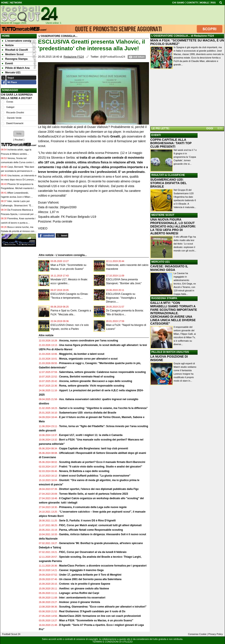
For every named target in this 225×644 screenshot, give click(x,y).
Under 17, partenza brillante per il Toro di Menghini (90, 575)
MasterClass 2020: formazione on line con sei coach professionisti (100, 616)
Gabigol (10, 107)
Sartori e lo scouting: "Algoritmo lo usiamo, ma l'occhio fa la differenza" (103, 408)
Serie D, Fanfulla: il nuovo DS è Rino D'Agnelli (87, 521)
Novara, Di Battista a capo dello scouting (84, 471)
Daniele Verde (14, 118)
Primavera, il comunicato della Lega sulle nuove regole (93, 507)
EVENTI (156, 135)
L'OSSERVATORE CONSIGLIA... (171, 36)
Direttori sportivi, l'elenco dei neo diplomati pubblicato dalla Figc (99, 489)
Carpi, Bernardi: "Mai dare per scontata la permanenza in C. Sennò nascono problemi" (18, 171)
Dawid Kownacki (15, 123)
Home (6, 36)
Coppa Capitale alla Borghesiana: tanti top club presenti (94, 448)
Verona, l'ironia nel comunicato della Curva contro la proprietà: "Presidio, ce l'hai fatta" (18, 162)
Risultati (19, 140)
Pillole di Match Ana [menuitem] (16, 68)
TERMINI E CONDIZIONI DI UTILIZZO (112, 642)
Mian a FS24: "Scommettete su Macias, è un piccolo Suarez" (96, 620)
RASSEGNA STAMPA (164, 298)
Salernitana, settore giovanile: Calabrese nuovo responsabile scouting (102, 372)
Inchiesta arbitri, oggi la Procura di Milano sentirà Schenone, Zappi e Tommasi (16, 154)
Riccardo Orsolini (15, 112)
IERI (220, 128)
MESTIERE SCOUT (163, 215)
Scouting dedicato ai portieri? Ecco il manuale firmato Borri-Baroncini (102, 462)
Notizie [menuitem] (8, 45)
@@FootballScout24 (113, 57)
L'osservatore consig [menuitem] (17, 41)
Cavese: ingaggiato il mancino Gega (81, 570)
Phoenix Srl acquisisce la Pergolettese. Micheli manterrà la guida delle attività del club (18, 188)
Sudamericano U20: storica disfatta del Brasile (88, 413)
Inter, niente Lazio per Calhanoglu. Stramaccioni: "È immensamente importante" (16, 205)
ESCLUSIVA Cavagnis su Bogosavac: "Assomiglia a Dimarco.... (121, 298)
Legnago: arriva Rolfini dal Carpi (79, 593)
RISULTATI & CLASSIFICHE (168, 175)
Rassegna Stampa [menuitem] (15, 59)
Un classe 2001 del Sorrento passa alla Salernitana (90, 579)
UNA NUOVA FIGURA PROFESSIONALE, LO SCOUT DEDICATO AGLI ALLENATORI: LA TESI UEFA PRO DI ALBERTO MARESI (173, 226)
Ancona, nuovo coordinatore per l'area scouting (89, 341)
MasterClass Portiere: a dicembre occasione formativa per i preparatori (103, 566)
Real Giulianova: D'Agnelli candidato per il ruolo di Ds (92, 611)
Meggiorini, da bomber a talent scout (82, 354)
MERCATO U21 (161, 262)
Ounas (10, 102)
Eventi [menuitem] (7, 63)
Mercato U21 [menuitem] (11, 73)
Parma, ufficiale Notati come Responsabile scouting (91, 530)
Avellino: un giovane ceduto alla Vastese (84, 589)
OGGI (210, 128)
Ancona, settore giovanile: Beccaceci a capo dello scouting (96, 381)
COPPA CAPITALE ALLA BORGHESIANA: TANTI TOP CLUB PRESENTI (171, 143)
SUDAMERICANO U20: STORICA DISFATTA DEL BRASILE (168, 183)
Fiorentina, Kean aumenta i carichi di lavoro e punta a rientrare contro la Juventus (18, 223)
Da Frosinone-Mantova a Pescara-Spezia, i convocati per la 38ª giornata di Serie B (18, 214)
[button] (19, 134)
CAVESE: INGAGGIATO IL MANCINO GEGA (169, 268)
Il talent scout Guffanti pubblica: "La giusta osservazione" (95, 476)
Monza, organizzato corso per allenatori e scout (88, 359)
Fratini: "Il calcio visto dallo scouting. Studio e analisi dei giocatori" (101, 467)
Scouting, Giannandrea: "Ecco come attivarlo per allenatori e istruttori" (103, 607)
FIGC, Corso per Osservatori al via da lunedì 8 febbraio (93, 552)
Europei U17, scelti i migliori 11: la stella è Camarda (91, 435)
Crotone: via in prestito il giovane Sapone (85, 584)
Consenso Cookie (197, 634)
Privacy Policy (216, 634)
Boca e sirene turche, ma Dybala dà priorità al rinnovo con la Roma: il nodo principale (18, 231)
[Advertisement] (187, 98)
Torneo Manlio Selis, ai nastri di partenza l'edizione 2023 (94, 494)
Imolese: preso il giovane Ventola (80, 602)
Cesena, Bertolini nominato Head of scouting (87, 377)
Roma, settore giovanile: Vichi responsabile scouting (92, 386)
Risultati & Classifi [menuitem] (15, 50)
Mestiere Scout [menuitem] (13, 54)
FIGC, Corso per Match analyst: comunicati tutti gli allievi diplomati (101, 525)
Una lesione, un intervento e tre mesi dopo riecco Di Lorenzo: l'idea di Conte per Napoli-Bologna (19, 180)
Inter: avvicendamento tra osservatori (82, 598)
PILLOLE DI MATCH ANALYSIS (170, 352)
